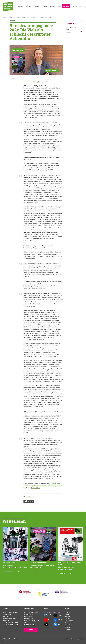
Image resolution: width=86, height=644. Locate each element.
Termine (68, 627)
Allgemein (11, 17)
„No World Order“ (9, 562)
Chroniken (68, 623)
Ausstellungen (69, 625)
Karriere (54, 6)
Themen (21, 6)
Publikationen (38, 6)
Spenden (68, 6)
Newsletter (68, 629)
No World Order (36, 488)
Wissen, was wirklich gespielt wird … (70, 563)
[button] (4, 640)
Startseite (5, 17)
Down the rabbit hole (38, 562)
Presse (61, 6)
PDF (18, 572)
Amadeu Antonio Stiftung (31, 82)
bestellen (62, 574)
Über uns (47, 6)
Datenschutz (69, 639)
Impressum (80, 639)
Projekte (68, 619)
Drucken (29, 501)
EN (79, 6)
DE (76, 6)
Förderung (28, 6)
